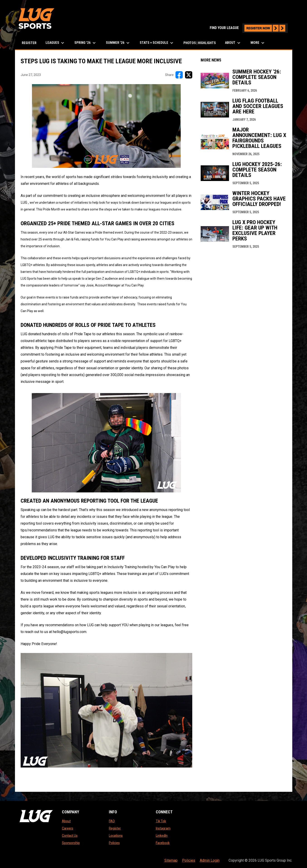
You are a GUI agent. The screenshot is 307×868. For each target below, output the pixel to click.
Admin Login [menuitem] (210, 860)
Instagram (163, 828)
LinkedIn (162, 836)
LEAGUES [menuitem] (55, 43)
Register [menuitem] (29, 43)
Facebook (163, 843)
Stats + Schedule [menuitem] (157, 43)
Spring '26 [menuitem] (86, 43)
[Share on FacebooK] (179, 75)
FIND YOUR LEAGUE (249, 28)
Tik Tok (161, 821)
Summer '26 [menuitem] (118, 43)
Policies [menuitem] (189, 860)
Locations (116, 836)
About (66, 821)
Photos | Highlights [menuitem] (200, 43)
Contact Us (70, 836)
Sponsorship (71, 843)
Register (115, 828)
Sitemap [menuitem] (171, 860)
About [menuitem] (233, 43)
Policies (114, 843)
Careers (68, 828)
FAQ (112, 821)
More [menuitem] (258, 43)
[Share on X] (189, 75)
